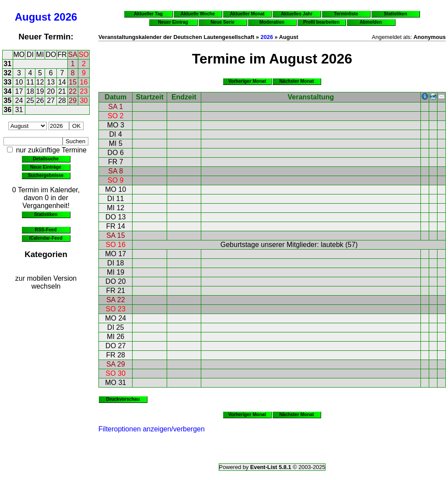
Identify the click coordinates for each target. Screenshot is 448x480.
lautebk (332, 245)
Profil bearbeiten (321, 22)
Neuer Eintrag (173, 22)
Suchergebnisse (46, 175)
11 (30, 82)
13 (51, 82)
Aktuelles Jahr (297, 14)
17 (19, 91)
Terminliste (346, 14)
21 (62, 91)
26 (40, 101)
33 (7, 82)
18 (30, 91)
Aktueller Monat (247, 14)
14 (62, 82)
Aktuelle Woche (198, 14)
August (33, 17)
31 (7, 64)
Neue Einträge (46, 167)
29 (73, 101)
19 (40, 91)
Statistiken (46, 214)
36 (7, 110)
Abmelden (371, 22)
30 (84, 101)
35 (7, 101)
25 (30, 101)
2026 (65, 17)
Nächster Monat (296, 81)
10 (19, 82)
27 (51, 101)
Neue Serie (222, 22)
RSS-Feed (46, 229)
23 (84, 91)
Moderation (272, 22)
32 (7, 73)
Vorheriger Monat (247, 81)
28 (62, 101)
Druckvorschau (123, 399)
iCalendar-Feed (45, 238)
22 (73, 91)
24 (19, 101)
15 (73, 82)
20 (51, 91)
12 (40, 82)
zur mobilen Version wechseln (46, 282)
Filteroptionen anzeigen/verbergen (152, 429)
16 (84, 82)
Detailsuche (46, 159)
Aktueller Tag (148, 14)
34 (7, 91)
